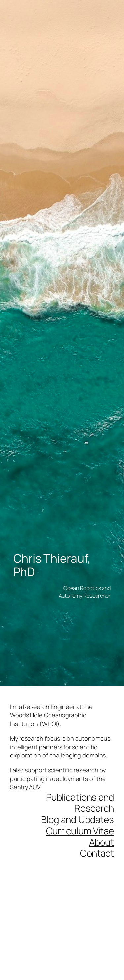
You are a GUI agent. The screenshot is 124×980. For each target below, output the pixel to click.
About (102, 842)
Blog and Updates (78, 819)
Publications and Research (80, 803)
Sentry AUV (25, 787)
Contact (97, 853)
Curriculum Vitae (80, 831)
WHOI (50, 724)
